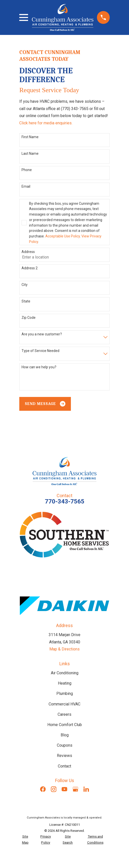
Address (28, 252)
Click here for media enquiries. (46, 123)
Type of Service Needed (40, 351)
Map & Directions (64, 649)
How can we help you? (39, 367)
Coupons (65, 745)
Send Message (45, 404)
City (25, 285)
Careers (64, 714)
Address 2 (30, 268)
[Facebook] (43, 789)
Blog (65, 735)
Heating (65, 683)
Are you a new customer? (42, 334)
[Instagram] (54, 789)
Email (26, 186)
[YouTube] (64, 789)
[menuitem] (25, 839)
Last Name (30, 154)
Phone (27, 170)
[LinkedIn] (86, 789)
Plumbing (65, 694)
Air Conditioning (65, 673)
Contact (64, 766)
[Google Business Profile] (75, 789)
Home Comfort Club (65, 725)
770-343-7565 (65, 501)
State (26, 301)
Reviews (64, 756)
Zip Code (29, 318)
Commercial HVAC (64, 704)
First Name (30, 137)
